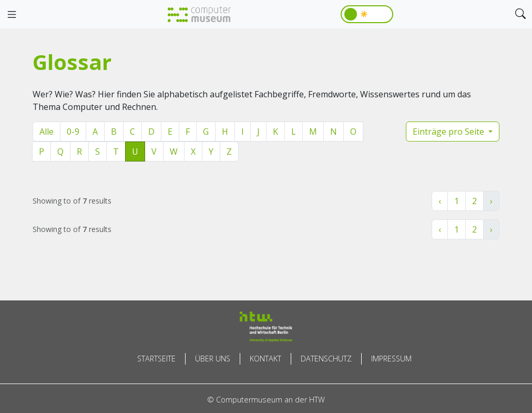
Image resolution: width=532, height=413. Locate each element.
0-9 (73, 132)
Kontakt (265, 359)
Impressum (391, 359)
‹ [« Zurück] (440, 201)
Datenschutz (326, 359)
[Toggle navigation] (12, 15)
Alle (47, 132)
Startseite (156, 359)
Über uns (213, 359)
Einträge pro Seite (449, 132)
